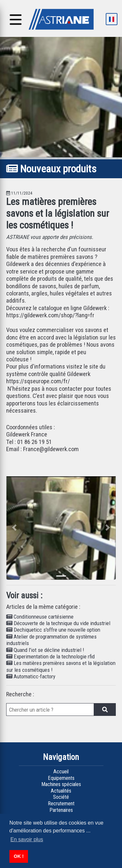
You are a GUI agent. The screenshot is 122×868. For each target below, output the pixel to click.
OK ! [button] (19, 856)
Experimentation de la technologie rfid (50, 656)
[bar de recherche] (50, 710)
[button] (14, 528)
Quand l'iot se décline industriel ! (45, 650)
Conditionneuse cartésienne (40, 617)
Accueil (61, 772)
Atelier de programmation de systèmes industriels (51, 640)
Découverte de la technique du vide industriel (58, 623)
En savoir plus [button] (27, 839)
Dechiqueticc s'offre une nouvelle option (53, 630)
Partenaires (61, 810)
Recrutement (61, 804)
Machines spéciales (61, 784)
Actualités (61, 791)
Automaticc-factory (31, 676)
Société (61, 797)
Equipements (61, 778)
